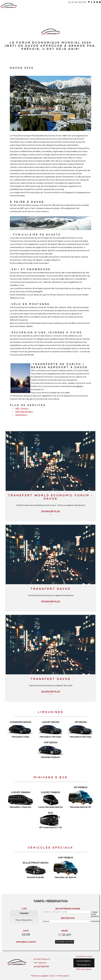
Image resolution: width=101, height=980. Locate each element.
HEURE (65, 931)
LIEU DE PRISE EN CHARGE (68, 909)
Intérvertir (92, 921)
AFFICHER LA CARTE (26, 942)
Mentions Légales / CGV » (43, 976)
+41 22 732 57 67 (79, 2)
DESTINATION (68, 918)
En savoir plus (50, 512)
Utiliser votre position (92, 912)
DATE (26, 931)
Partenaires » (64, 976)
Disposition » (21, 415)
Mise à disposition (24, 920)
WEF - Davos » (22, 408)
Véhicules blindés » (24, 412)
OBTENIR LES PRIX (65, 942)
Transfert (24, 913)
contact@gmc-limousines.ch (84, 963)
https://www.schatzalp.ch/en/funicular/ (29, 263)
